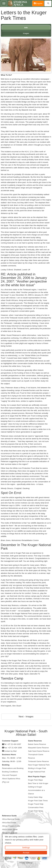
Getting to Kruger (35, 787)
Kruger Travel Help (36, 804)
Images (26, 33)
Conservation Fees (36, 807)
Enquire (39, 3)
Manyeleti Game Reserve (38, 748)
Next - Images (26, 717)
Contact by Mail (10, 751)
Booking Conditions (10, 772)
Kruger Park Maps (35, 780)
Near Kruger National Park (39, 765)
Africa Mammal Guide (11, 819)
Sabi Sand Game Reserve (39, 751)
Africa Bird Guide (9, 823)
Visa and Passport (9, 775)
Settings (26, 847)
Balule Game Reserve (37, 744)
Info (26, 28)
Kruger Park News (36, 811)
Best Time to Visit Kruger (38, 783)
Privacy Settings (26, 863)
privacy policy (23, 840)
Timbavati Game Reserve (38, 761)
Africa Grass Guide (10, 829)
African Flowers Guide (11, 826)
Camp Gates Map (35, 797)
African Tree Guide (10, 833)
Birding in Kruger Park (37, 768)
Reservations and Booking (13, 768)
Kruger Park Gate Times (38, 801)
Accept (26, 852)
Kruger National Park (37, 772)
